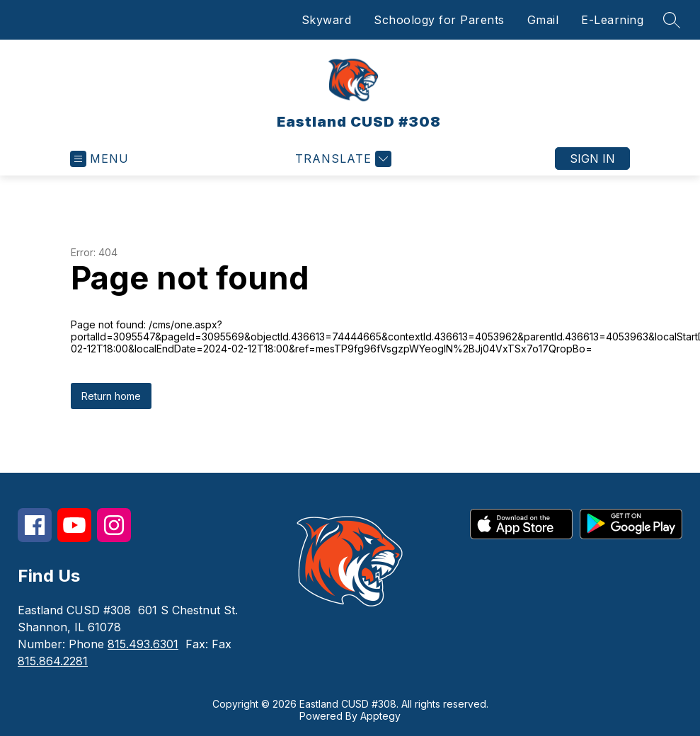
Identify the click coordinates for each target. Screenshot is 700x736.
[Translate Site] (342, 159)
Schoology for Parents (439, 20)
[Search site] (672, 20)
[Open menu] (99, 159)
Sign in (592, 159)
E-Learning (612, 20)
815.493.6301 (143, 644)
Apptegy (380, 716)
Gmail (543, 20)
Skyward (327, 20)
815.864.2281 (53, 661)
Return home (111, 396)
